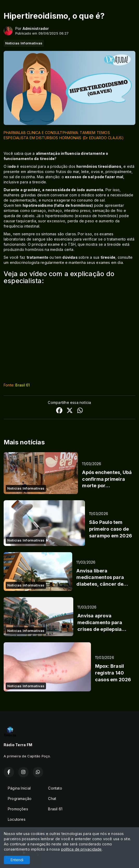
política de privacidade (81, 849)
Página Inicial (19, 788)
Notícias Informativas (24, 43)
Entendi (17, 860)
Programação (20, 799)
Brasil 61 (22, 385)
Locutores (17, 819)
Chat (52, 799)
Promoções (18, 809)
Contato (55, 788)
